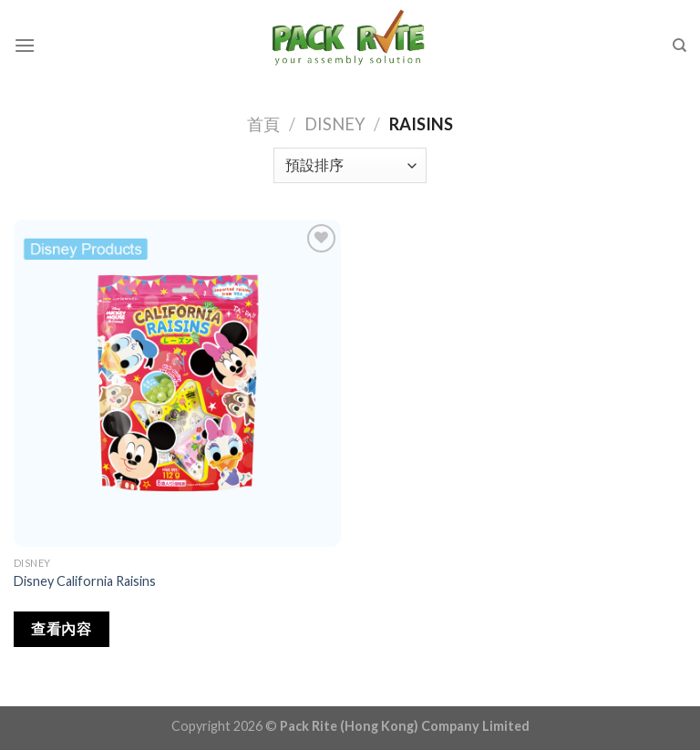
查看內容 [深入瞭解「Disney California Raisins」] (61, 629)
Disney (335, 124)
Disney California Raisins (85, 581)
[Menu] (25, 45)
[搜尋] (679, 46)
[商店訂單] (350, 165)
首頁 (263, 124)
